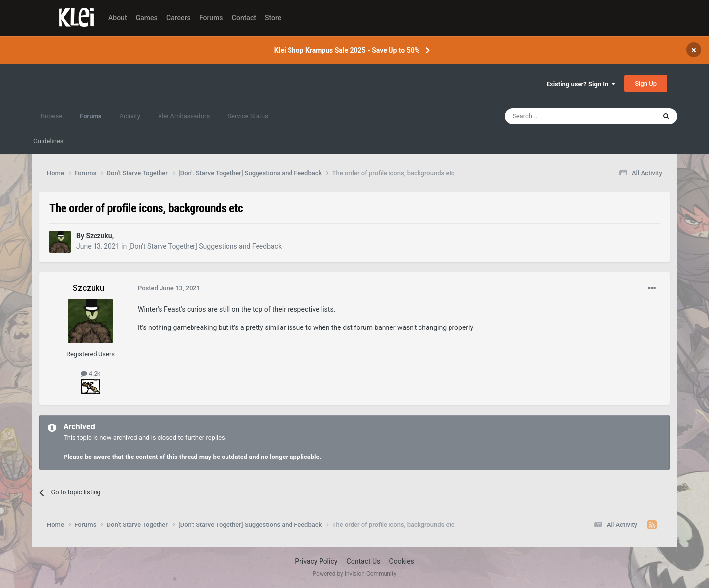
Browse (51, 116)
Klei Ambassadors (184, 116)
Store (273, 18)
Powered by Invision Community (355, 574)
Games (147, 18)
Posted (169, 288)
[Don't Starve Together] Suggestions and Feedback (205, 246)
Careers (178, 18)
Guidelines (48, 141)
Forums (211, 18)
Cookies (402, 561)
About (118, 18)
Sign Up (646, 83)
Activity (130, 116)
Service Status (248, 116)
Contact (244, 18)
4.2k (91, 374)
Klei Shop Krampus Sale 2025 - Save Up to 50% (347, 50)
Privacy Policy (316, 561)
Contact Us (364, 561)
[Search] (557, 116)
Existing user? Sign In (581, 84)
